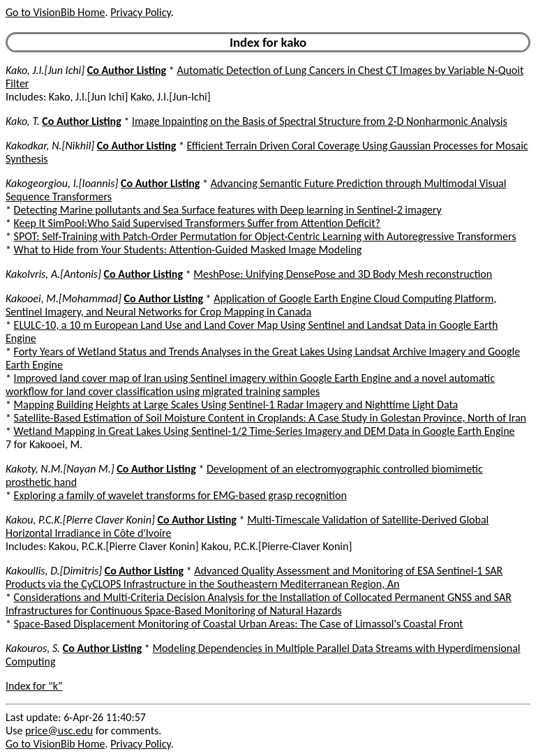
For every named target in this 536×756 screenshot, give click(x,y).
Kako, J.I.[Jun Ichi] (45, 70)
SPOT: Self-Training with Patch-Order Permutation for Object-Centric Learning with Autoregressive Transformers (265, 236)
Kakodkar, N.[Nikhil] (50, 146)
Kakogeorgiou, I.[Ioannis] (62, 183)
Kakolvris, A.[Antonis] (53, 274)
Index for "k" (34, 686)
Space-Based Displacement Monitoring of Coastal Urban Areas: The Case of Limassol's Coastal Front (239, 624)
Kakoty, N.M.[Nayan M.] (60, 469)
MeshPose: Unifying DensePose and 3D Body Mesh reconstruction (343, 274)
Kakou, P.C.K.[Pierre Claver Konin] (80, 520)
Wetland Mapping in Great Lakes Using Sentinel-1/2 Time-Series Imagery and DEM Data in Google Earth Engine (265, 431)
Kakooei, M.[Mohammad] (64, 298)
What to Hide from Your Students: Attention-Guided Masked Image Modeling (188, 250)
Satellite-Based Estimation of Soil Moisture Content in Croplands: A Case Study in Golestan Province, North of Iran (270, 418)
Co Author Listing (127, 70)
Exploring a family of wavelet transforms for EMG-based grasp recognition (180, 495)
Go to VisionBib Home (55, 12)
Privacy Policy (140, 12)
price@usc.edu (59, 731)
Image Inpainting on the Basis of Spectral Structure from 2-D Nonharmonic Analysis (320, 121)
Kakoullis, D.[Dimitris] (54, 571)
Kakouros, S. (33, 648)
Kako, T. (23, 121)
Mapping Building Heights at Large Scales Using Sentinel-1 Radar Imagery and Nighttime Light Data (236, 405)
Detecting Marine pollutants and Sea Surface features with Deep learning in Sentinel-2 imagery (228, 210)
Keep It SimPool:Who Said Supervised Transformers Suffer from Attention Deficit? (197, 223)
